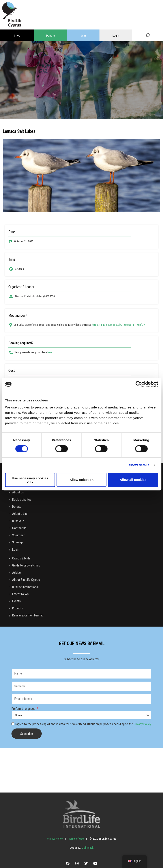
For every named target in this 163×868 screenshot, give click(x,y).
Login (116, 35)
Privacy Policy (142, 724)
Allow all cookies (133, 480)
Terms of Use (76, 839)
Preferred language (24, 709)
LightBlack (87, 848)
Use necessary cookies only (30, 480)
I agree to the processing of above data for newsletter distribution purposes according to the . (83, 724)
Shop (17, 35)
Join (83, 35)
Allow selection (81, 480)
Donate (51, 35)
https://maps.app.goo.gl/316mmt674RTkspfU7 (118, 325)
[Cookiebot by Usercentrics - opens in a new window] (139, 384)
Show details (139, 465)
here (50, 352)
